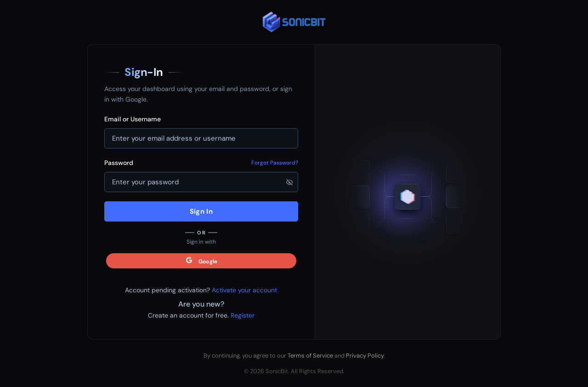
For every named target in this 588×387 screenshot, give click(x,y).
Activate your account (244, 290)
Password (119, 163)
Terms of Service (310, 356)
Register (243, 315)
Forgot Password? (275, 163)
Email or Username (133, 119)
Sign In (201, 211)
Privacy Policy (365, 356)
